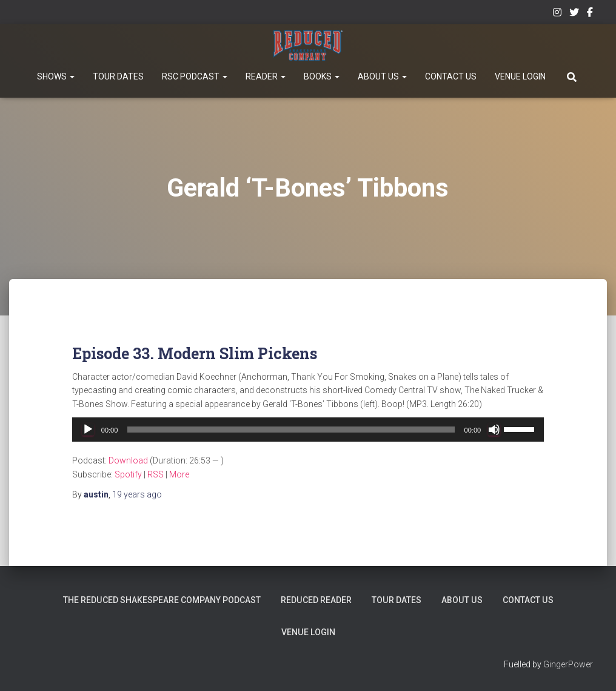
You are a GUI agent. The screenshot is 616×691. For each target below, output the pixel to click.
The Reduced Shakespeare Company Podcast (163, 600)
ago (137, 494)
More (179, 474)
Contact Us (451, 76)
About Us (382, 76)
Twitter (574, 14)
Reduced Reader (317, 600)
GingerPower (568, 664)
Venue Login (520, 76)
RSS (156, 474)
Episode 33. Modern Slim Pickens (195, 353)
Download (128, 460)
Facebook (590, 14)
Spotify (128, 474)
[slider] (291, 430)
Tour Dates (118, 76)
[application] (308, 430)
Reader (266, 76)
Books (322, 76)
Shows (56, 76)
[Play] (88, 430)
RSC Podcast (195, 76)
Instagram (557, 14)
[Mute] (494, 430)
